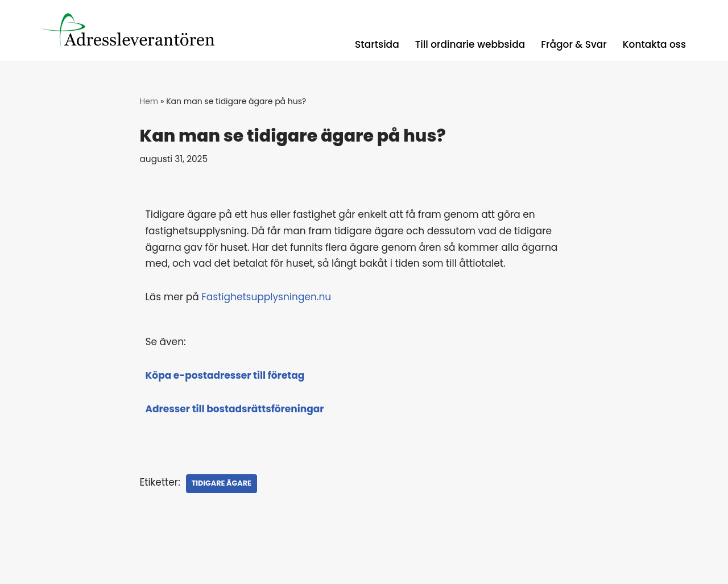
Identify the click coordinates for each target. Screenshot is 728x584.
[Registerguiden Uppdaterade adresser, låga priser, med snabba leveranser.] (136, 30)
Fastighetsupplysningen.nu (266, 297)
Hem (149, 101)
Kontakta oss (654, 44)
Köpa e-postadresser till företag (225, 375)
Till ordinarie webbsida (470, 44)
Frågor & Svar (574, 44)
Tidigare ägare (222, 483)
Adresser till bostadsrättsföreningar (235, 409)
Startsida (377, 44)
